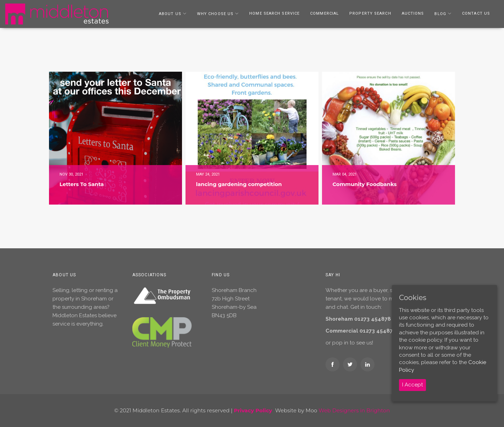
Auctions (413, 13)
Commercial (324, 13)
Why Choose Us (215, 14)
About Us (170, 14)
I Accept (412, 385)
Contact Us (476, 13)
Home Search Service (274, 13)
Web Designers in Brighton (354, 410)
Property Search (370, 13)
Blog (440, 14)
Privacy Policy (253, 410)
